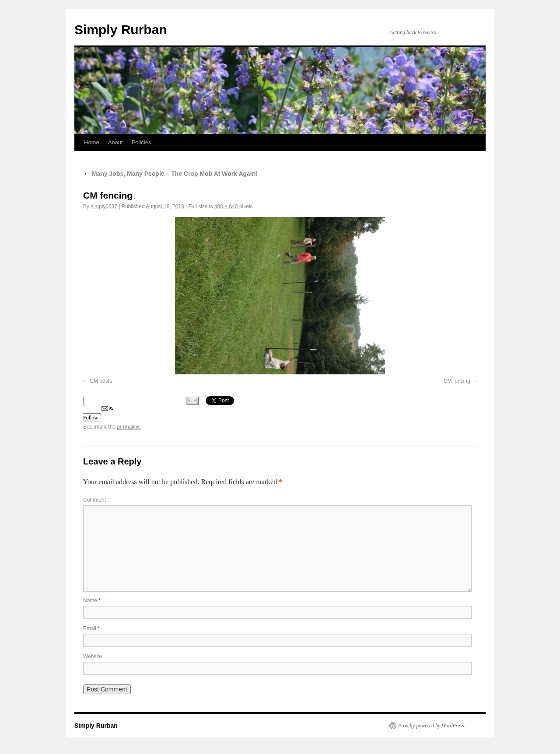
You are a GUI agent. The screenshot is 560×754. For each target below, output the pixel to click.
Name (92, 600)
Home (92, 142)
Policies (142, 142)
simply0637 (104, 206)
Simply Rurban (121, 30)
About (115, 142)
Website (93, 656)
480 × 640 (226, 206)
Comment (94, 500)
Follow (98, 414)
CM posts (101, 381)
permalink (128, 427)
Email (91, 628)
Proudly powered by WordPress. (432, 726)
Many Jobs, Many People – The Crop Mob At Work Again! (170, 174)
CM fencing (457, 381)
